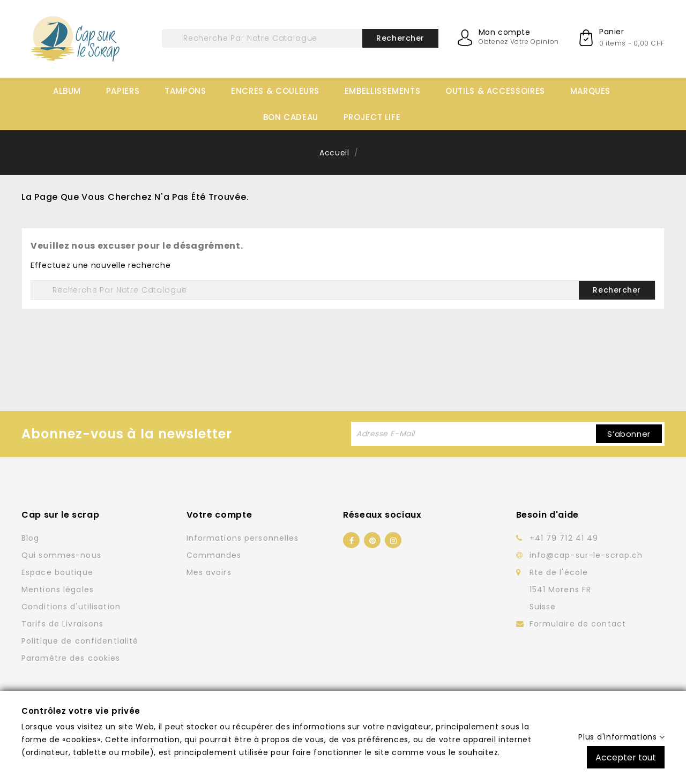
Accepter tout (626, 757)
